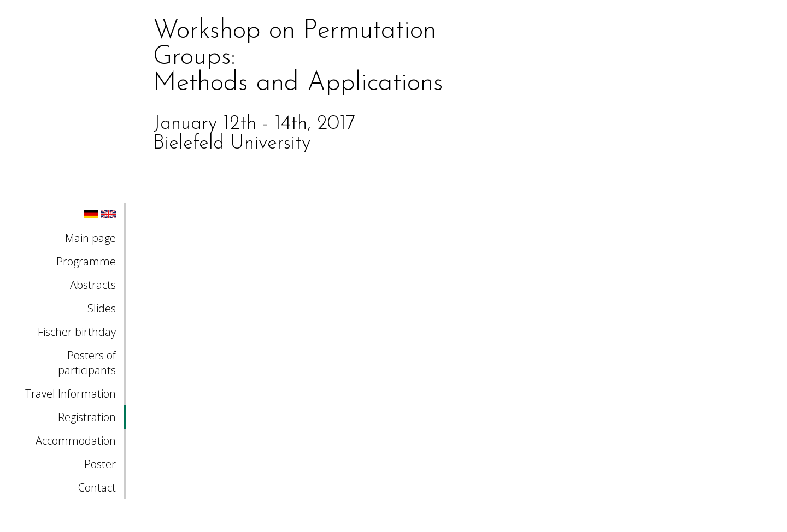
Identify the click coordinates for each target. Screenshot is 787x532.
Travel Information (71, 394)
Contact (97, 487)
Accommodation (76, 441)
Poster (100, 464)
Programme (86, 261)
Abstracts (93, 285)
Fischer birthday (77, 332)
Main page (90, 238)
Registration (87, 417)
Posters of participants (87, 363)
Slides (102, 308)
